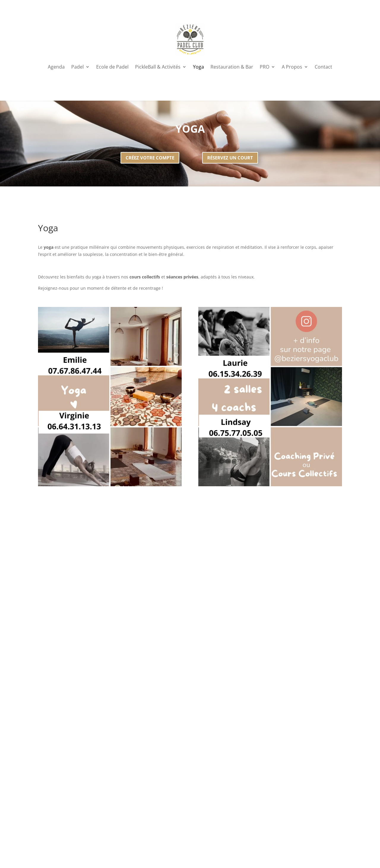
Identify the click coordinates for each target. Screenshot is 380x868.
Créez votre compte (150, 158)
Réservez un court (230, 158)
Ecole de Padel (112, 67)
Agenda (56, 67)
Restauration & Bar (232, 67)
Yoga (198, 67)
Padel (77, 67)
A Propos (292, 67)
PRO (265, 67)
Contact (323, 67)
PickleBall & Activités (158, 67)
